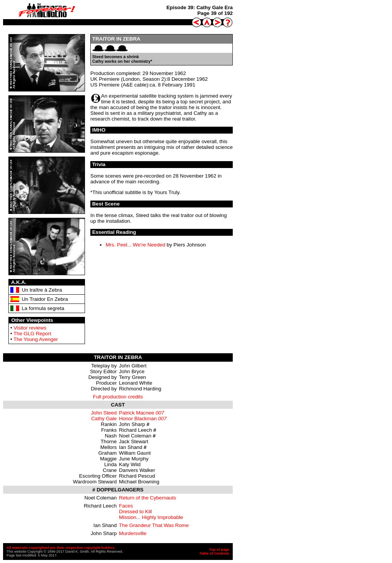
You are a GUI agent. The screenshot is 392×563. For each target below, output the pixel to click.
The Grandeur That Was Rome (154, 525)
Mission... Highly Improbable (151, 517)
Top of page (219, 550)
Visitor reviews (30, 328)
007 (160, 413)
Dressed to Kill (136, 512)
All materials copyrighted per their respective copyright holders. (61, 548)
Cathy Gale (104, 419)
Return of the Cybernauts (148, 498)
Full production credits (118, 397)
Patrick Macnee (137, 413)
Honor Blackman (138, 419)
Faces (126, 506)
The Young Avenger (36, 339)
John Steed (104, 413)
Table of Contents (214, 553)
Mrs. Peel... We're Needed (136, 245)
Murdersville (133, 533)
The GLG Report (32, 334)
